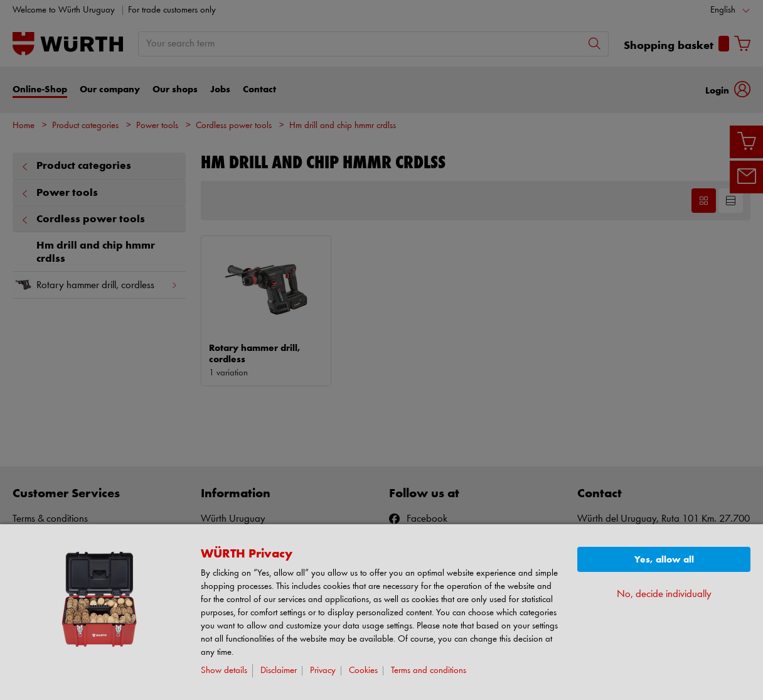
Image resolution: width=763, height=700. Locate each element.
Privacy (323, 671)
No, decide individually (664, 594)
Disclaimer (279, 671)
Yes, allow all (664, 560)
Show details (224, 671)
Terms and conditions (429, 671)
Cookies (363, 671)
